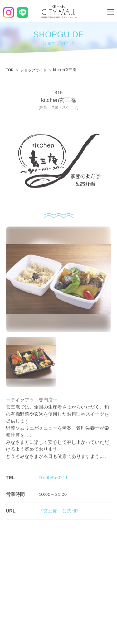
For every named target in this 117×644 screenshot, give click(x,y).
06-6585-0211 (53, 477)
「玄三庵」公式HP (58, 511)
